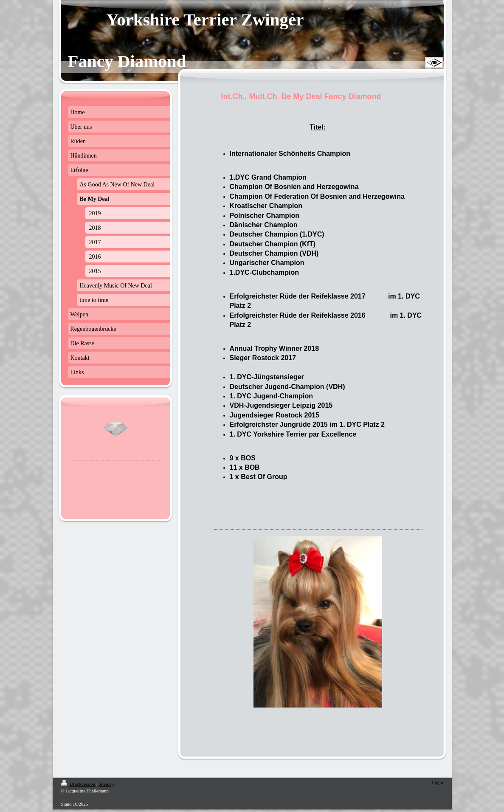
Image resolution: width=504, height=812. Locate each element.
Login (437, 783)
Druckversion (79, 784)
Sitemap (106, 784)
